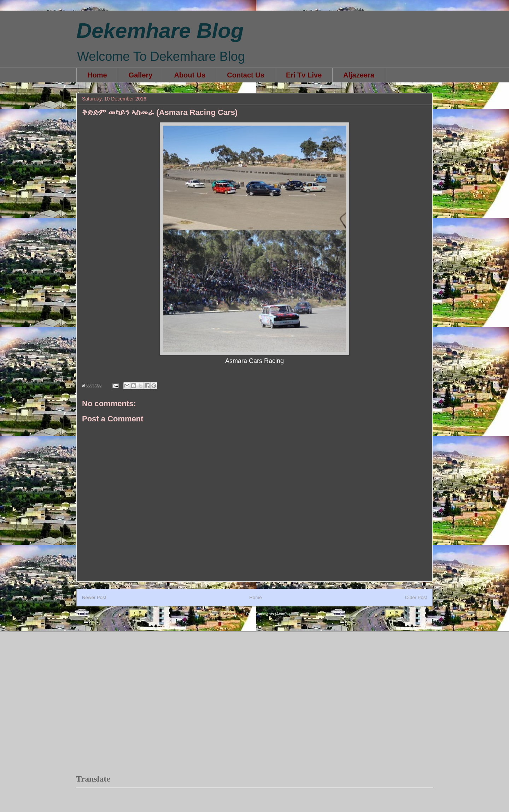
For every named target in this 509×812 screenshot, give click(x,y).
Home (97, 75)
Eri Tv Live (304, 75)
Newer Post (94, 597)
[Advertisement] (205, 658)
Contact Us (246, 75)
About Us (190, 75)
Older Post (416, 597)
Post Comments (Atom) (266, 614)
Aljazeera (359, 75)
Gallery (141, 75)
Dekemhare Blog (160, 31)
